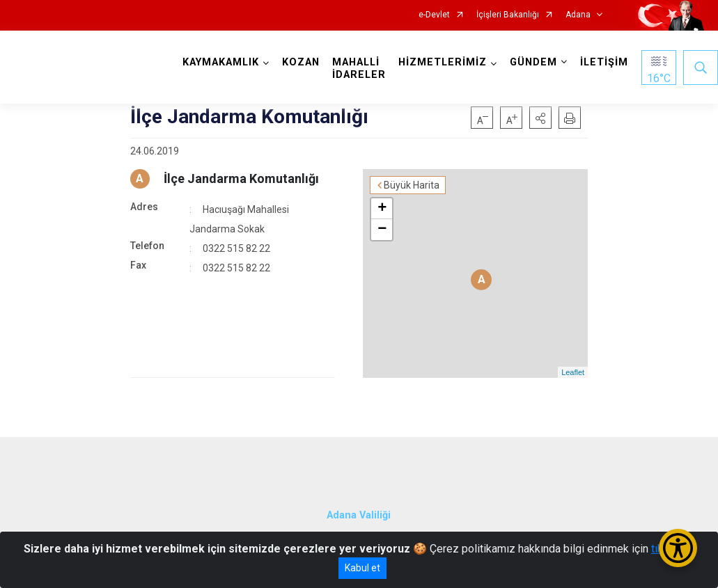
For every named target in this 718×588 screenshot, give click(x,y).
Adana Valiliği (359, 515)
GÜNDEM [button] (533, 62)
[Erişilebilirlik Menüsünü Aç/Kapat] (678, 548)
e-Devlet (434, 15)
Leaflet (573, 372)
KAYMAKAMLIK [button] (221, 62)
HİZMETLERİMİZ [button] (443, 62)
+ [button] (382, 209)
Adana (578, 15)
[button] (540, 118)
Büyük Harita (412, 185)
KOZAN (301, 62)
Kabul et (362, 568)
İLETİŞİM (604, 62)
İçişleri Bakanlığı (508, 15)
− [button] (382, 230)
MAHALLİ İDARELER (359, 69)
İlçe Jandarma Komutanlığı (241, 178)
